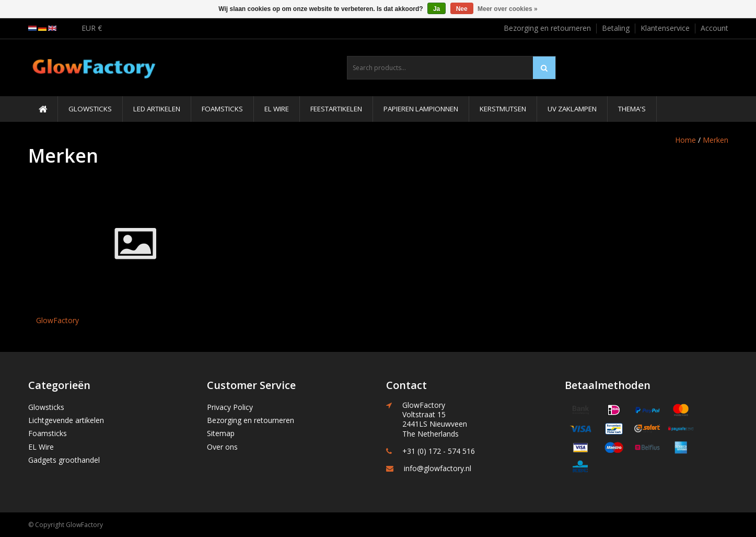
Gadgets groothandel (64, 460)
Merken (716, 140)
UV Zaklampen (572, 109)
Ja (437, 9)
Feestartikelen (336, 109)
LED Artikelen (157, 109)
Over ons (222, 447)
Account (714, 28)
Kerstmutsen (503, 109)
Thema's (632, 109)
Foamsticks (222, 109)
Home (685, 140)
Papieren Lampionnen (421, 109)
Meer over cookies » (508, 9)
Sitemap (221, 433)
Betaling (616, 28)
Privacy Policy (230, 407)
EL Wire (277, 109)
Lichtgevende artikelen (66, 420)
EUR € (92, 28)
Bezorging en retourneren (547, 28)
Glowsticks (90, 109)
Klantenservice (665, 28)
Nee (462, 9)
